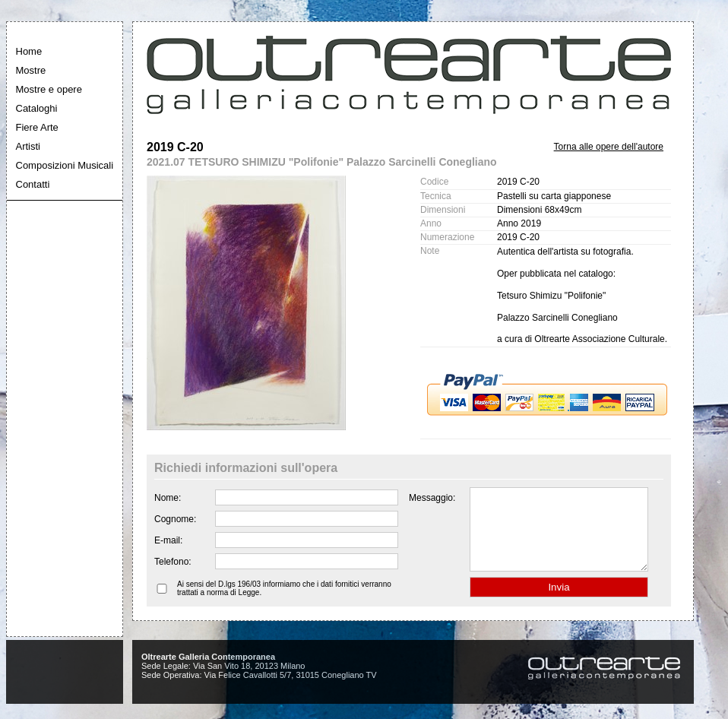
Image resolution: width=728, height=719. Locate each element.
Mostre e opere (49, 89)
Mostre (31, 70)
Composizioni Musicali (65, 165)
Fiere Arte (37, 127)
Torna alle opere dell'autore (609, 147)
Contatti (33, 184)
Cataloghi (37, 108)
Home (29, 51)
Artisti (28, 146)
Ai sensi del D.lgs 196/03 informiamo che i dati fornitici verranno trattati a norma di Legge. (284, 604)
